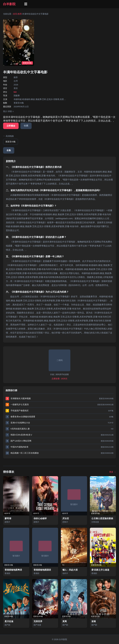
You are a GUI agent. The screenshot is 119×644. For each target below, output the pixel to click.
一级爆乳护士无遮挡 (20, 405)
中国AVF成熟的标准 (19, 447)
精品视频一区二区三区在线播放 (25, 453)
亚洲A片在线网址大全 (20, 423)
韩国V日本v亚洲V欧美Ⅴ (21, 435)
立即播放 (11, 126)
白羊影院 (9, 4)
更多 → (113, 472)
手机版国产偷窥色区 (20, 411)
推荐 (20, 14)
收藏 (26, 126)
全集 (9, 150)
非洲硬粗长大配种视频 (21, 398)
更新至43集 (11, 142)
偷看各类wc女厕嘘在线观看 (23, 417)
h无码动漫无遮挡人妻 (20, 429)
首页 (15, 14)
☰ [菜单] (26, 4)
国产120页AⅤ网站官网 (21, 441)
